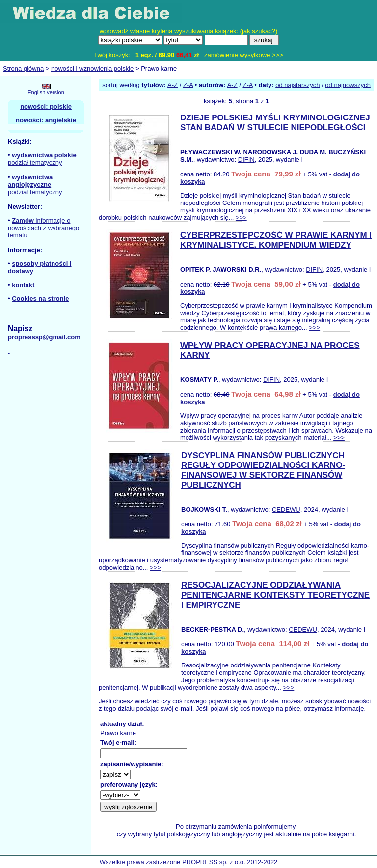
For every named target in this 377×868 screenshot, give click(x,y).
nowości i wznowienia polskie (92, 69)
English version (46, 92)
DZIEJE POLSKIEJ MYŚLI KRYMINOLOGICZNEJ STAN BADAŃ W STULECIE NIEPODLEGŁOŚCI (275, 123)
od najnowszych (348, 85)
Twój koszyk (111, 55)
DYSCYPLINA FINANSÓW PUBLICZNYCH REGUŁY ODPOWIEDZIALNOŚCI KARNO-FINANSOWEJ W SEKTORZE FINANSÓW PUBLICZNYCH (263, 470)
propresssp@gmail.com (44, 337)
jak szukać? (259, 31)
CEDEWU (286, 509)
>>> (241, 217)
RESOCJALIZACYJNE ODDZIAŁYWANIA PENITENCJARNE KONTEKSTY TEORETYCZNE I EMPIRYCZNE (275, 595)
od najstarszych (297, 85)
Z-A (188, 85)
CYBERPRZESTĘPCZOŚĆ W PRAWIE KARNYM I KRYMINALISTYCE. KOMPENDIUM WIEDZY (276, 240)
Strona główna (23, 69)
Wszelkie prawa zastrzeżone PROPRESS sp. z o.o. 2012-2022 (189, 862)
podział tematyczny (35, 162)
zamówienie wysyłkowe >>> (244, 55)
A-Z (173, 85)
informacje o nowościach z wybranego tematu (43, 228)
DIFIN (246, 159)
